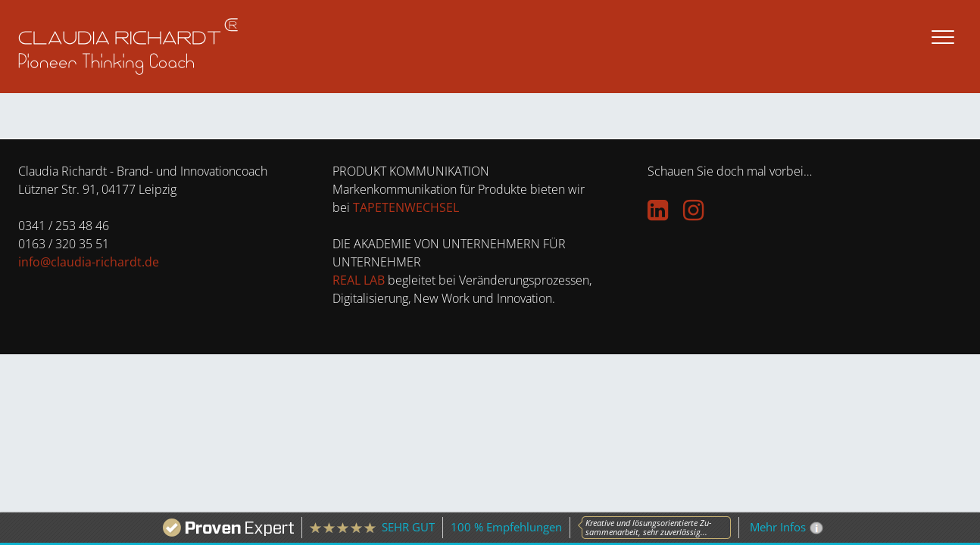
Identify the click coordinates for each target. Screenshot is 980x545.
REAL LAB (359, 280)
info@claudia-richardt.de (89, 262)
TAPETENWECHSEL (406, 207)
